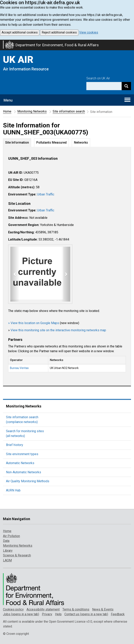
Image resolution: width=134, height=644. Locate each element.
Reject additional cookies (59, 32)
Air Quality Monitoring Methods (28, 481)
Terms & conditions (76, 609)
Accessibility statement (43, 609)
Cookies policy (13, 609)
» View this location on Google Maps (34, 323)
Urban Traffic (46, 194)
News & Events (103, 609)
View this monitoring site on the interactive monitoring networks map (58, 330)
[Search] (126, 86)
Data (6, 541)
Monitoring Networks (32, 111)
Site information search (69, 111)
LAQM (7, 560)
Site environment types (22, 454)
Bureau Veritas (19, 368)
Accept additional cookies (20, 32)
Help (58, 614)
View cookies (89, 32)
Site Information (17, 143)
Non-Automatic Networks (24, 472)
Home (7, 111)
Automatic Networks (20, 463)
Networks (81, 143)
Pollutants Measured (51, 143)
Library (8, 551)
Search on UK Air (98, 78)
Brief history (15, 445)
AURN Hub (13, 490)
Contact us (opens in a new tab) (86, 614)
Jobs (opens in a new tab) (21, 614)
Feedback (118, 614)
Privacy (47, 614)
